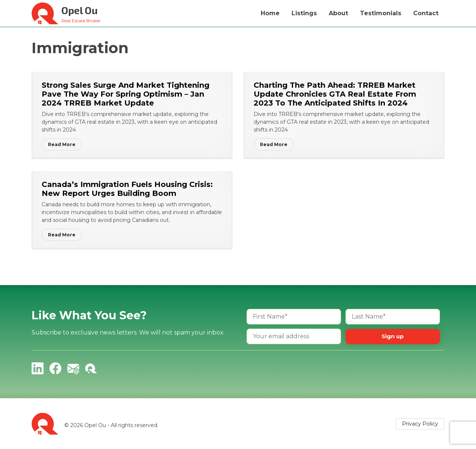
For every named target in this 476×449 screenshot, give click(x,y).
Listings (304, 13)
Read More (62, 144)
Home (270, 13)
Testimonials (381, 13)
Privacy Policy (420, 424)
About (338, 13)
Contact (426, 13)
